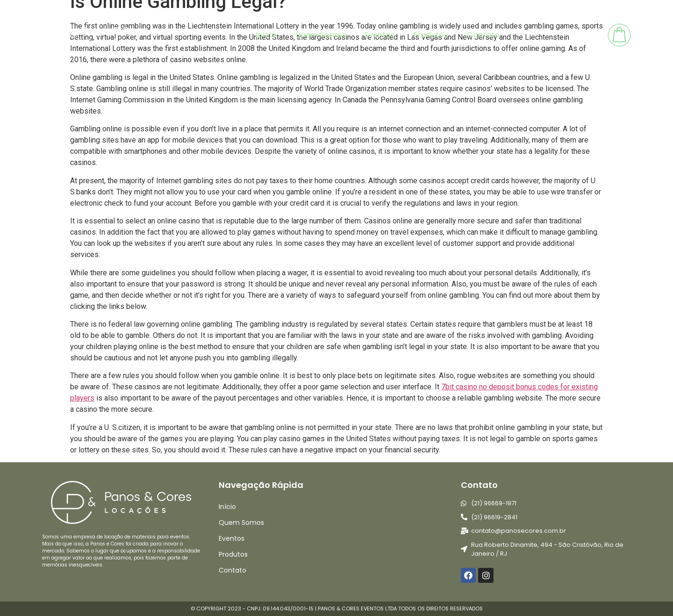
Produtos (431, 35)
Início (266, 35)
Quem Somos (321, 35)
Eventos (380, 35)
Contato (483, 35)
